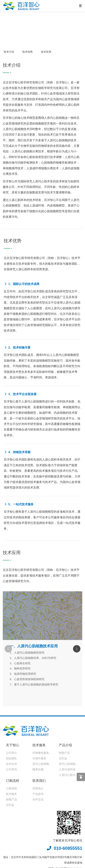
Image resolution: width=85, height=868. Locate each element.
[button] (77, 649)
